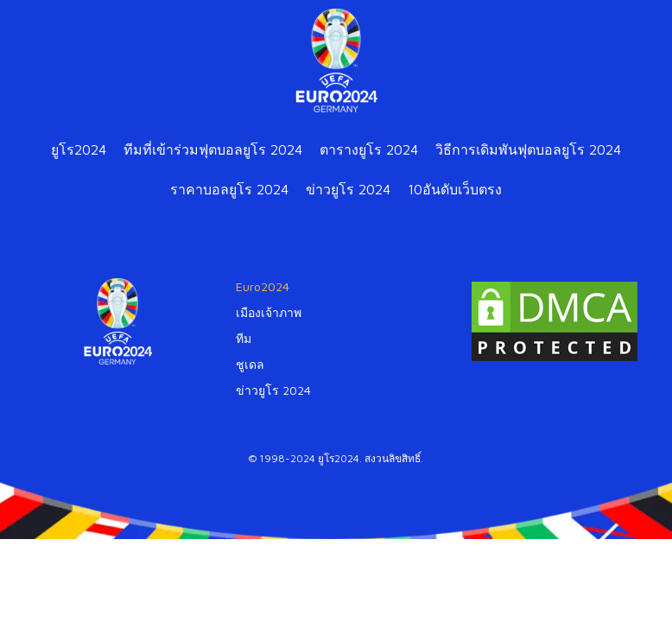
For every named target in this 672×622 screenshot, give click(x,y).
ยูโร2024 (79, 149)
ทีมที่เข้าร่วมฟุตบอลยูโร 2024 (213, 149)
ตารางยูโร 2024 (369, 149)
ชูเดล (250, 364)
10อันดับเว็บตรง (455, 189)
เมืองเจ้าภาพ (269, 312)
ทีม (244, 338)
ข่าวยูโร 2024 (348, 189)
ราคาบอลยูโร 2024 (229, 189)
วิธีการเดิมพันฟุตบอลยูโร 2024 (528, 149)
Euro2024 (263, 286)
